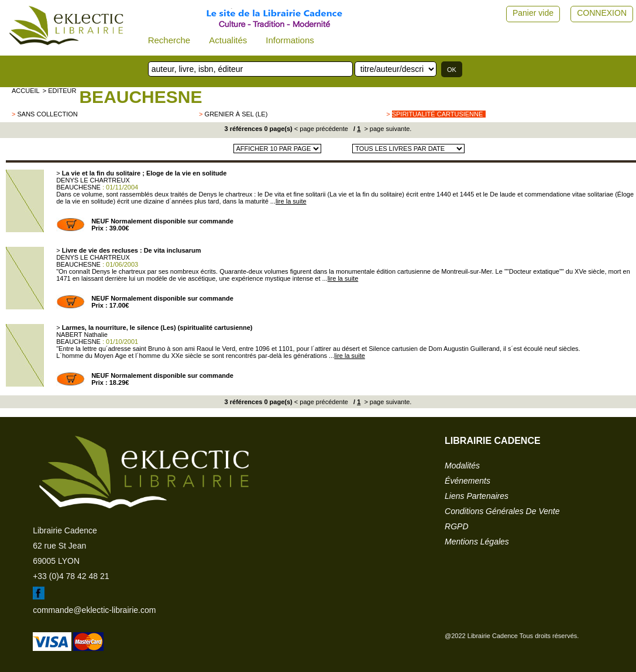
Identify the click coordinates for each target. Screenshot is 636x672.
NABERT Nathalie (82, 335)
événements (467, 481)
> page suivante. (387, 129)
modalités (462, 466)
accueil (26, 91)
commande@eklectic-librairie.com (94, 610)
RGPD (456, 526)
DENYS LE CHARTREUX (93, 180)
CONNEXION (602, 13)
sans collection (47, 114)
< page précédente (321, 129)
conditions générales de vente (502, 511)
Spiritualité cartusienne (438, 114)
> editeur (60, 91)
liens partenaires (477, 496)
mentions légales (477, 542)
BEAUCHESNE (140, 97)
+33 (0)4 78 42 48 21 (71, 576)
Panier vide (533, 13)
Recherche (169, 40)
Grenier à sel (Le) (236, 114)
